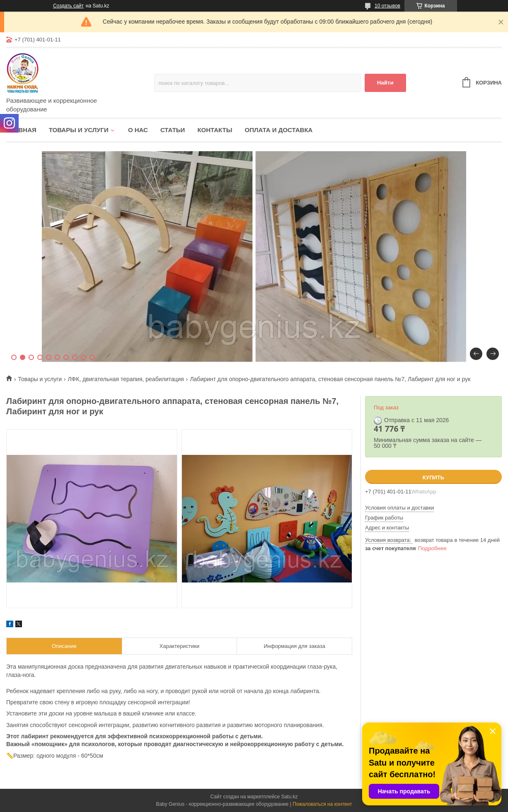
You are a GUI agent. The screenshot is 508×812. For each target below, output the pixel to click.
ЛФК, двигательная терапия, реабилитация (126, 379)
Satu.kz (289, 797)
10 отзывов (387, 6)
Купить (433, 477)
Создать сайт (68, 6)
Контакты (215, 130)
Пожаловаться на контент (322, 804)
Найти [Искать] (385, 83)
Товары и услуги (79, 130)
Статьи (173, 130)
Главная (21, 130)
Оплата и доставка (278, 130)
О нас (138, 130)
